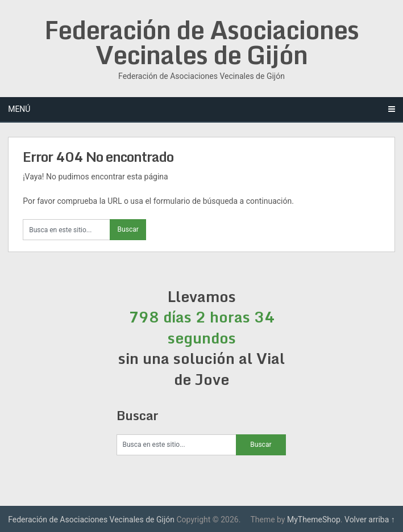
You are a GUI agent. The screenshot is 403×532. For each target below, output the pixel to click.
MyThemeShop (314, 520)
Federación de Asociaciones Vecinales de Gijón (201, 42)
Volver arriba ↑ (370, 520)
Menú (19, 109)
